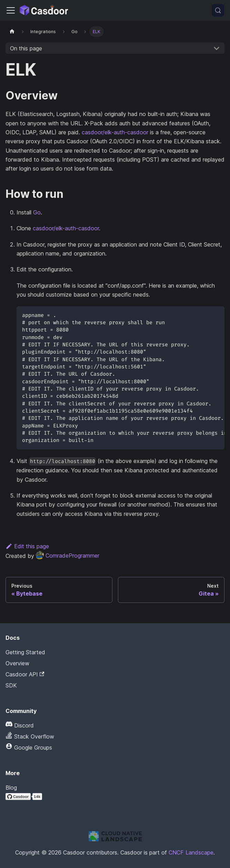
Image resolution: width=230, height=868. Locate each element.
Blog (11, 788)
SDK (11, 685)
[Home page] (12, 32)
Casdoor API (25, 674)
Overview (17, 663)
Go (37, 212)
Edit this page (27, 546)
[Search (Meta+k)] (218, 10)
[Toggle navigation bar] (11, 10)
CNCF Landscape (191, 852)
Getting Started (25, 652)
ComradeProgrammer (67, 556)
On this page (26, 48)
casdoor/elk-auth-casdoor (115, 132)
